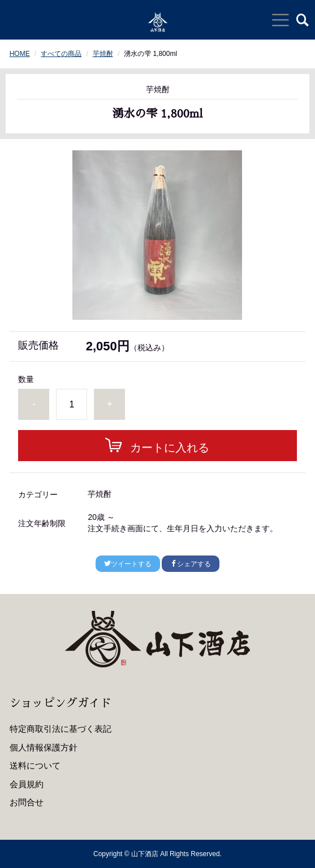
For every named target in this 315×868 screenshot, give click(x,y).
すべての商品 (61, 54)
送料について (35, 765)
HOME (20, 54)
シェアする (191, 564)
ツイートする (128, 564)
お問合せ (27, 802)
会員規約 (27, 784)
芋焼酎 (103, 54)
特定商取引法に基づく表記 (61, 729)
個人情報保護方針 (44, 747)
